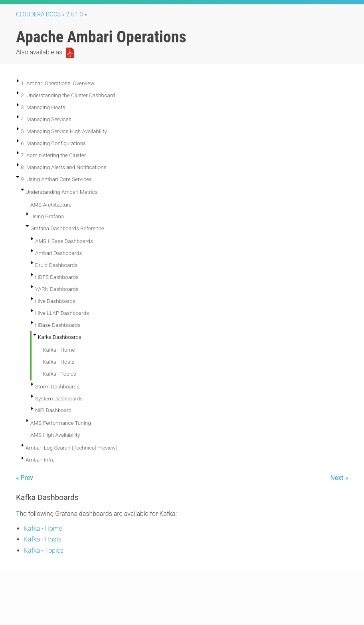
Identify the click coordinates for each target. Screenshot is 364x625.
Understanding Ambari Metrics (61, 192)
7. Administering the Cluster (53, 155)
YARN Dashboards (57, 289)
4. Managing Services (46, 119)
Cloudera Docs (38, 15)
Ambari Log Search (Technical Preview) (71, 448)
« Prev (25, 478)
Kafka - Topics (59, 374)
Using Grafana (47, 216)
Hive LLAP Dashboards (62, 313)
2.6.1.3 (75, 15)
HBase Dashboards (58, 325)
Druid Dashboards (56, 265)
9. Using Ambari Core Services (56, 179)
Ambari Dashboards (58, 253)
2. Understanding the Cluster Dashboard (68, 95)
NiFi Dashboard (53, 410)
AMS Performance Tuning (61, 423)
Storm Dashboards (57, 386)
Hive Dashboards (55, 301)
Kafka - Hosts (59, 362)
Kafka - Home (59, 350)
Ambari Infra (40, 460)
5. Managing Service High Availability (64, 131)
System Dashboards (59, 398)
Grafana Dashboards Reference (67, 228)
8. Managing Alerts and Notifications (64, 167)
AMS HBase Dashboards (64, 241)
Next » (339, 478)
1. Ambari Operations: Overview (57, 83)
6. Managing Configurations (53, 143)
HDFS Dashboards (57, 277)
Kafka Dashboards (60, 337)
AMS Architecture (51, 205)
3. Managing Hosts (43, 107)
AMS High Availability (55, 435)
